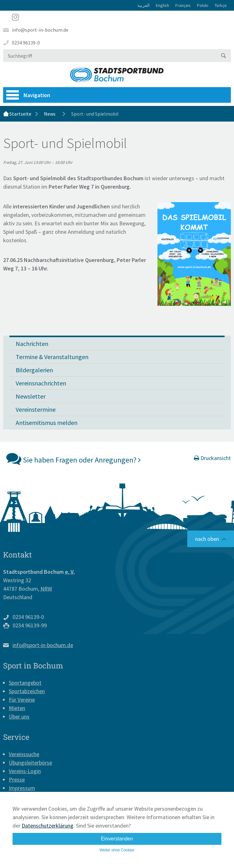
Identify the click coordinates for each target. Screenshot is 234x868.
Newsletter (31, 396)
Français (183, 5)
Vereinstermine (36, 409)
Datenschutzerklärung (48, 826)
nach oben (207, 539)
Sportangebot (25, 683)
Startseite (20, 114)
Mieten (17, 708)
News (50, 114)
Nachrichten (32, 344)
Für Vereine (22, 700)
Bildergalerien (34, 370)
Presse (17, 779)
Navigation (28, 95)
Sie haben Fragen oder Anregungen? (74, 458)
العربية (144, 5)
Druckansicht (212, 458)
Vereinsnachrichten (41, 383)
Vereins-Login (25, 771)
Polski (203, 5)
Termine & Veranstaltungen (52, 357)
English (162, 5)
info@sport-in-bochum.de (40, 30)
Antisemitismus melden (47, 423)
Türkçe (221, 5)
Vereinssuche (24, 754)
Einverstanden (117, 839)
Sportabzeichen (27, 691)
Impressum (22, 788)
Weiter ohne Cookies (117, 850)
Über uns (19, 716)
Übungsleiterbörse (30, 763)
